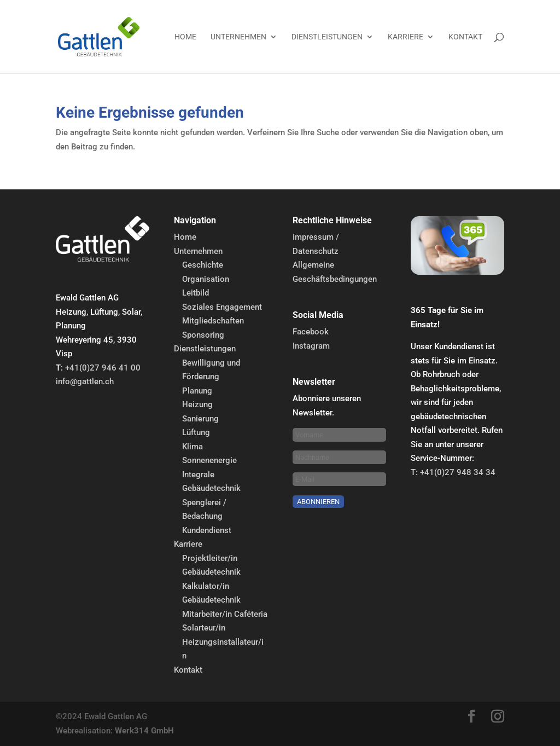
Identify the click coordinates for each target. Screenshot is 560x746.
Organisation (206, 279)
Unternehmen (238, 37)
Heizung (197, 404)
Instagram (311, 346)
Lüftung (196, 432)
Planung (197, 391)
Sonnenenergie (209, 460)
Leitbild (196, 293)
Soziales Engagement (222, 307)
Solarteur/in (204, 628)
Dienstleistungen (327, 37)
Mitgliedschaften (213, 321)
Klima (192, 447)
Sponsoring (203, 335)
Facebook (311, 332)
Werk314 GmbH (144, 731)
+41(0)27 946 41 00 (103, 368)
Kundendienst (207, 530)
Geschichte (203, 265)
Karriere (406, 37)
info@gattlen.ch (85, 381)
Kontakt (465, 37)
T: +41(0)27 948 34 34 (453, 472)
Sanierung (200, 419)
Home (185, 37)
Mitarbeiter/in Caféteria (225, 614)
